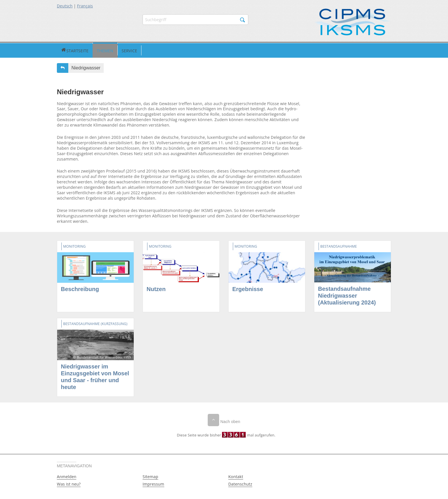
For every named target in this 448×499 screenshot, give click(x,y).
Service (108, 50)
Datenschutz (240, 483)
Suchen (243, 20)
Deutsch (65, 6)
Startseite (64, 50)
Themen (83, 50)
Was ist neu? (69, 483)
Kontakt (236, 476)
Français (85, 6)
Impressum (153, 483)
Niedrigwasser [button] (86, 67)
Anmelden (67, 476)
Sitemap (150, 476)
